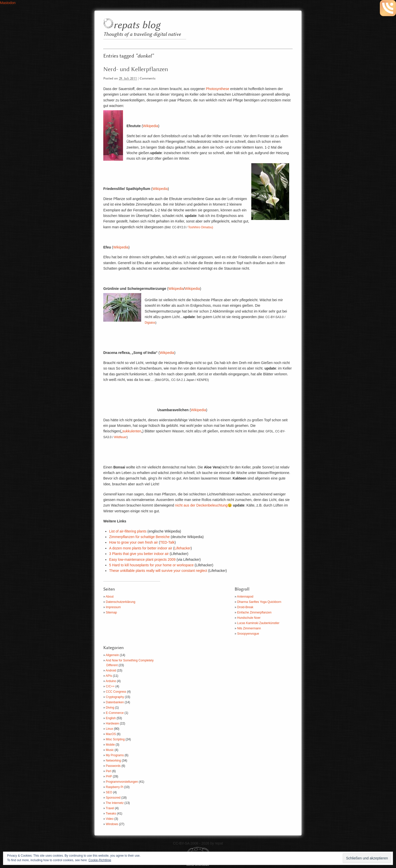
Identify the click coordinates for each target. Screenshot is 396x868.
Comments (148, 79)
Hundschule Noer (249, 618)
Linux (109, 729)
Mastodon (8, 3)
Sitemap (111, 612)
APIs (109, 676)
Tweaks (111, 814)
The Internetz (115, 803)
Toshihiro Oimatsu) (201, 227)
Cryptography (115, 697)
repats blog (137, 25)
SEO (109, 792)
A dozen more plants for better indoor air (141, 548)
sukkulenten (132, 431)
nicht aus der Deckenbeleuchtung (201, 505)
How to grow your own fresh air (133, 542)
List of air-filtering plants (128, 531)
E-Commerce (115, 713)
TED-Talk (167, 542)
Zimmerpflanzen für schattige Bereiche (139, 537)
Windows (112, 824)
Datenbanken (115, 702)
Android (111, 670)
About (109, 597)
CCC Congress (116, 692)
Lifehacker (182, 548)
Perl (108, 771)
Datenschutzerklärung (121, 602)
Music (110, 750)
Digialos (150, 323)
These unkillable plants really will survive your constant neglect (158, 571)
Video (110, 819)
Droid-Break (245, 607)
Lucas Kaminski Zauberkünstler (258, 623)
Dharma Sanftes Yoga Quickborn (259, 602)
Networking (113, 761)
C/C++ (110, 686)
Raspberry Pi (115, 787)
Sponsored (113, 798)
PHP (109, 776)
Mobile (110, 745)
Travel (110, 808)
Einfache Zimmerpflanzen (254, 612)
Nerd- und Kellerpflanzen (136, 69)
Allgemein (112, 655)
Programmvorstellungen (122, 782)
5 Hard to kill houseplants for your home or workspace (151, 565)
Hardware (112, 723)
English (111, 718)
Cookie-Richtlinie (100, 860)
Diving (110, 708)
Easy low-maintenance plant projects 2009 (142, 559)
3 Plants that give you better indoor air (139, 554)
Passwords (113, 766)
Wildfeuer (120, 437)
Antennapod (245, 597)
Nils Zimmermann (249, 628)
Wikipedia (151, 126)
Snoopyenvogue (248, 634)
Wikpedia (167, 353)
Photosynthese (218, 89)
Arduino (111, 681)
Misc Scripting (115, 739)
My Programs (115, 755)
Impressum (113, 607)
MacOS (111, 734)
